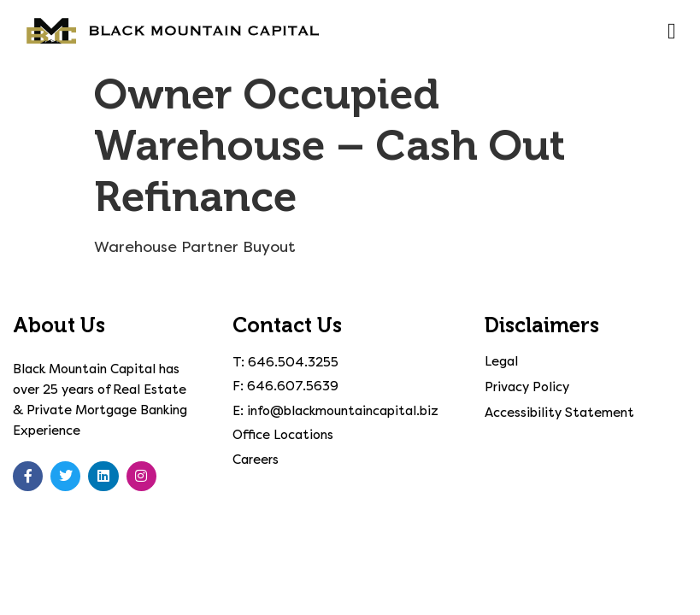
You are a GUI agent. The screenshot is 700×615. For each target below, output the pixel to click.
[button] (671, 32)
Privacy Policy (527, 387)
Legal (501, 361)
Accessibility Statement (559, 413)
